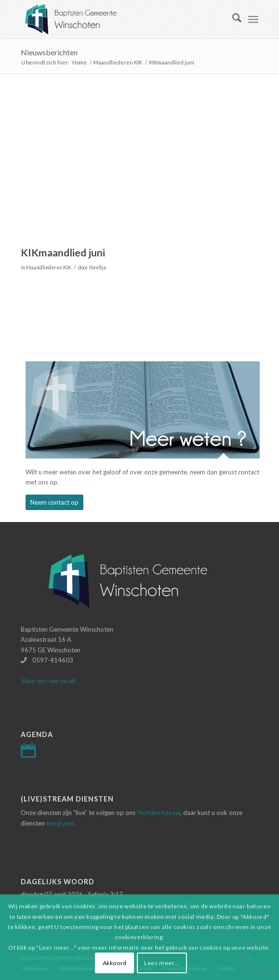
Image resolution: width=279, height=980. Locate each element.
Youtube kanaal (159, 813)
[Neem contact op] (54, 503)
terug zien (60, 823)
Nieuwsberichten (49, 52)
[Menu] (253, 19)
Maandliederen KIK (49, 267)
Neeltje (98, 267)
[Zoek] (232, 19)
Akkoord (115, 963)
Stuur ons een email (48, 681)
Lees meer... (162, 963)
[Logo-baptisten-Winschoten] (116, 19)
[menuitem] (232, 19)
